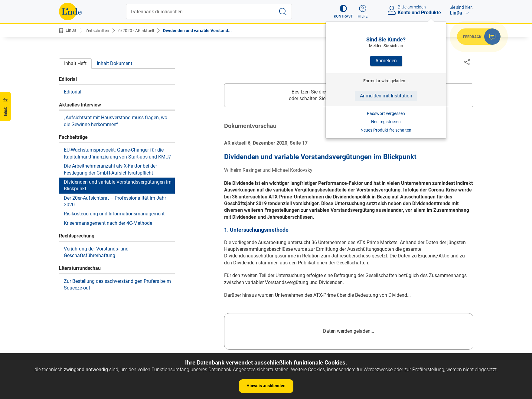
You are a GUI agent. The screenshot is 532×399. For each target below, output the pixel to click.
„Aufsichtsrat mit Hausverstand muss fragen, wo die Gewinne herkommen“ (116, 121)
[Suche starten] (283, 11)
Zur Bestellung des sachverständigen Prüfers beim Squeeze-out (117, 285)
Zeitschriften (97, 31)
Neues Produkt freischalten (386, 130)
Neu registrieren (386, 122)
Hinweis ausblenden (266, 386)
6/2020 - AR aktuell (136, 31)
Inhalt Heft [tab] (75, 63)
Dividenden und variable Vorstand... (197, 31)
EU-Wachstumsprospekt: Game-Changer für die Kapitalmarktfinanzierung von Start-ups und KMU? (117, 153)
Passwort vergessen (386, 113)
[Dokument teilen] (467, 62)
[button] (343, 11)
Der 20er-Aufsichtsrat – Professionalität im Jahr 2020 (115, 201)
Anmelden (386, 61)
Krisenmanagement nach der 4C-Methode (108, 223)
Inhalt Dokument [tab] (114, 63)
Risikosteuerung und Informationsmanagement (114, 214)
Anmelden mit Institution (386, 96)
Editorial (73, 92)
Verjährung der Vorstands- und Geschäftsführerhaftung (96, 252)
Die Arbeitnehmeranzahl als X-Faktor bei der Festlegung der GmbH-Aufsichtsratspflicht (110, 169)
